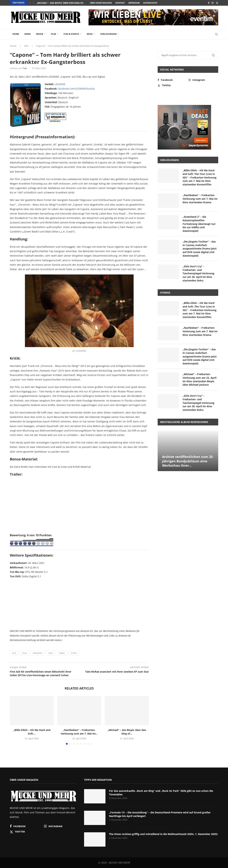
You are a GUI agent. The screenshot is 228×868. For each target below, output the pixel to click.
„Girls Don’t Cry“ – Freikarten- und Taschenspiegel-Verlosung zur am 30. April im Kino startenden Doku (198, 273)
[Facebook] (209, 3)
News (28, 34)
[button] (30, 3)
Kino (51, 653)
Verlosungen (108, 34)
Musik (40, 34)
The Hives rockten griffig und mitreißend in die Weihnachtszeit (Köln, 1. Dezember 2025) (163, 834)
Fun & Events (71, 34)
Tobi (25, 68)
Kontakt (120, 3)
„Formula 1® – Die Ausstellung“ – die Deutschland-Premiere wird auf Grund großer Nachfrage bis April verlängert (160, 814)
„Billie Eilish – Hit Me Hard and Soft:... (32, 732)
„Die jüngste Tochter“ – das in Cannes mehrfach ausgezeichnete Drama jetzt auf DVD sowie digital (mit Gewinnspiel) (200, 248)
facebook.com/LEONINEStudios (77, 89)
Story (74, 653)
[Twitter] (217, 3)
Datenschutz (150, 3)
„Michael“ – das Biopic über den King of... (127, 732)
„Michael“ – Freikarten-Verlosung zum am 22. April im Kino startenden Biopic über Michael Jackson (199, 379)
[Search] (216, 34)
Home (16, 34)
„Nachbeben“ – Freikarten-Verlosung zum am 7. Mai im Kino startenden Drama (200, 199)
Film (53, 34)
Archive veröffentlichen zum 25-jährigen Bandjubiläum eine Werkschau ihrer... (188, 461)
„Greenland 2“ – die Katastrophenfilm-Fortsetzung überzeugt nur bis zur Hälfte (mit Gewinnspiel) (199, 224)
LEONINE (60, 84)
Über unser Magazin (101, 3)
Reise (90, 34)
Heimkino (38, 653)
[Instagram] (213, 3)
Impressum (134, 3)
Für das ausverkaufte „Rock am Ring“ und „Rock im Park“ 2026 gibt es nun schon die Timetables (161, 793)
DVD (14, 653)
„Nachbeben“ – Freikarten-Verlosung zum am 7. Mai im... (69, 3)
